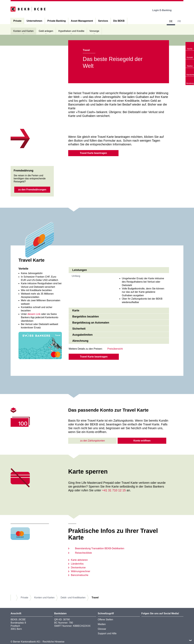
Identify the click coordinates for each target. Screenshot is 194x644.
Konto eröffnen (142, 441)
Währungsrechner (81, 572)
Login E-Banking (164, 10)
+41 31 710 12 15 (114, 491)
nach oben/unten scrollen (190, 640)
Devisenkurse (78, 568)
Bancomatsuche (80, 575)
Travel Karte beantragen (93, 153)
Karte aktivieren (79, 560)
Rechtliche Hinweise (54, 642)
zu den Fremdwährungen (32, 190)
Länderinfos (77, 564)
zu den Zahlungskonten (92, 441)
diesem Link (34, 314)
